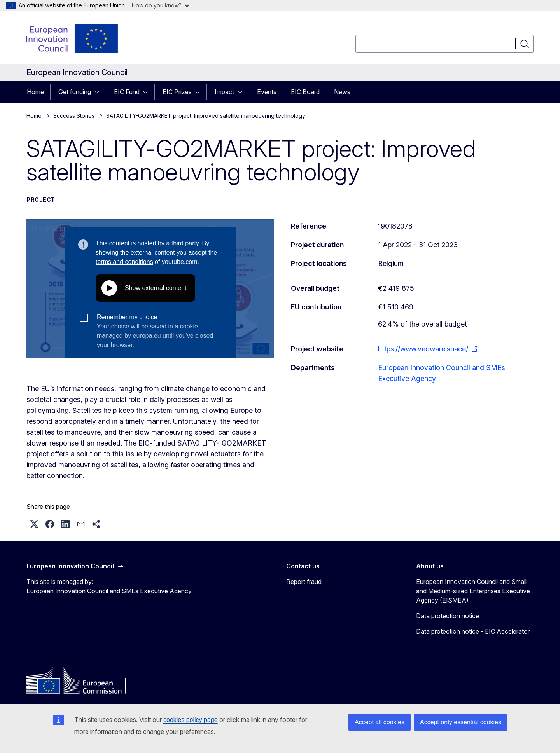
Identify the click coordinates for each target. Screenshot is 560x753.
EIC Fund (127, 92)
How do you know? (161, 5)
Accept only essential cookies (461, 722)
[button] (34, 524)
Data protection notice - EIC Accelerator (473, 631)
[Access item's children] (99, 92)
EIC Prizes (177, 92)
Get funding (75, 92)
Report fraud (304, 582)
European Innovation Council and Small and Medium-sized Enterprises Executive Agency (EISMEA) (473, 591)
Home (35, 92)
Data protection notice (448, 616)
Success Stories (74, 116)
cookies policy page (191, 720)
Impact (224, 92)
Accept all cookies (380, 722)
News (342, 92)
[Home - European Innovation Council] (73, 39)
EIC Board (305, 92)
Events (267, 92)
